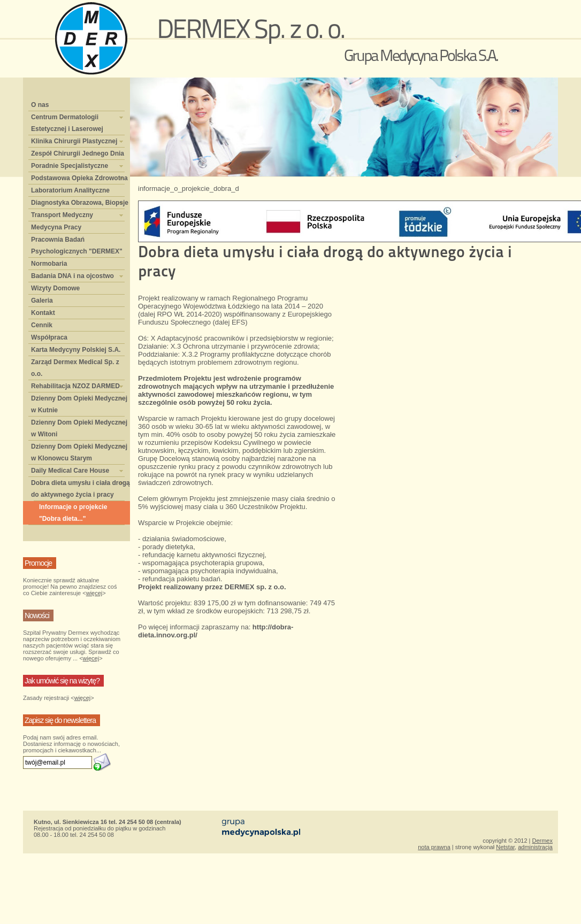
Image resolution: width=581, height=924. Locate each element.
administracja (535, 847)
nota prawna (434, 847)
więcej (94, 593)
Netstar (505, 847)
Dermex (542, 841)
